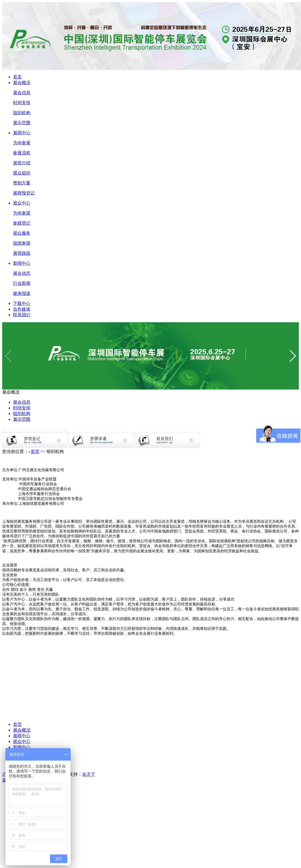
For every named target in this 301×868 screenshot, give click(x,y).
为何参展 (22, 143)
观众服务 (22, 233)
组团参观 (22, 243)
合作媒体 (22, 309)
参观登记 (22, 223)
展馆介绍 (22, 163)
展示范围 (22, 123)
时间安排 (22, 103)
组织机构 (22, 113)
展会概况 (22, 83)
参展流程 (22, 153)
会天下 (89, 774)
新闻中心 (22, 263)
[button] (148, 386)
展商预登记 (24, 193)
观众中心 (22, 203)
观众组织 (22, 173)
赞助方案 (22, 183)
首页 (17, 77)
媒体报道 (22, 293)
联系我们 (22, 315)
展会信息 (22, 93)
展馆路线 (22, 253)
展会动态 (22, 273)
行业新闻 (22, 283)
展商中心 (22, 133)
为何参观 (22, 213)
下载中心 (22, 303)
